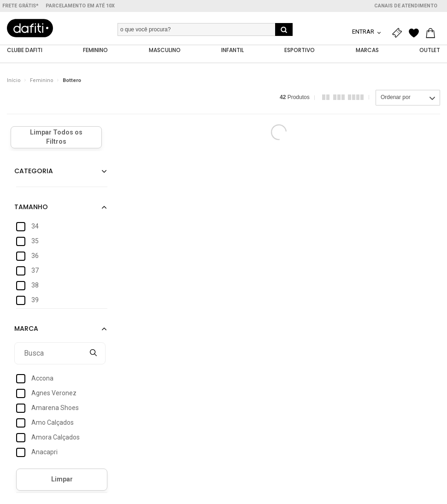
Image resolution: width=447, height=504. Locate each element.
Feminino (42, 80)
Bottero (72, 80)
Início (14, 80)
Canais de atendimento (406, 6)
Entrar (364, 32)
